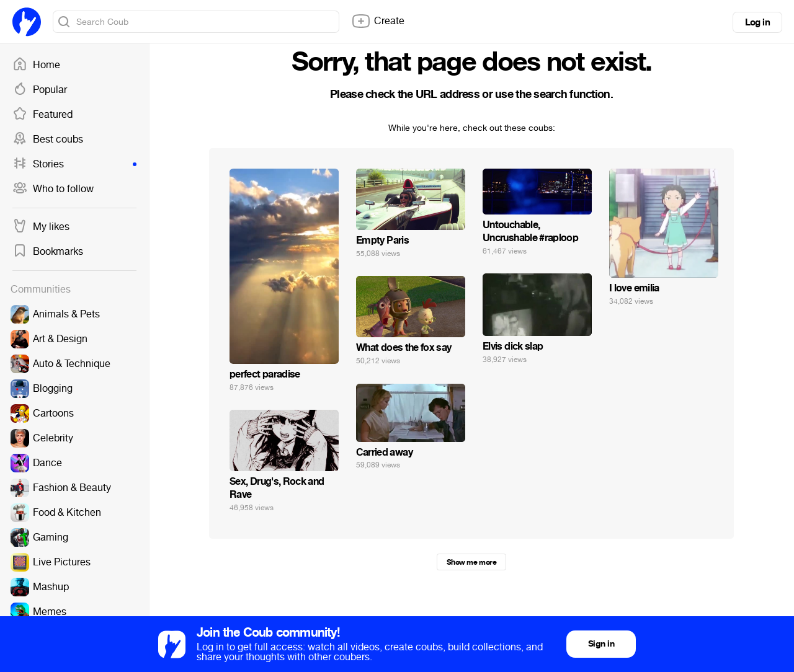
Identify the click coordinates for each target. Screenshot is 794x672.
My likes (41, 227)
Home (36, 65)
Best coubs (48, 139)
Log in (757, 22)
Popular (40, 90)
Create (378, 21)
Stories (74, 164)
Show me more (471, 562)
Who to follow (53, 189)
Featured (42, 115)
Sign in (601, 644)
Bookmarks (48, 252)
